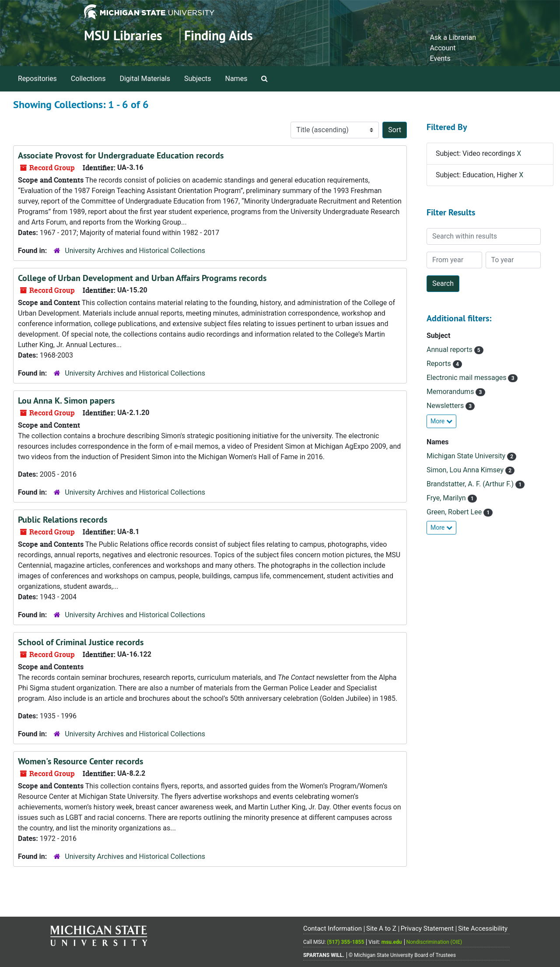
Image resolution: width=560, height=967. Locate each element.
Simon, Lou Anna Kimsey (466, 470)
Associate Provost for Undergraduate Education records (121, 155)
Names (236, 79)
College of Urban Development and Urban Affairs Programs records (142, 278)
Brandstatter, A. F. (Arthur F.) (471, 484)
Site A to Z (381, 928)
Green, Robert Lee (455, 512)
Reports (440, 364)
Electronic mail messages (467, 378)
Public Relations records (63, 520)
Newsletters (446, 406)
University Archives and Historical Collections (135, 251)
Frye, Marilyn (447, 498)
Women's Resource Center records (80, 761)
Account (443, 48)
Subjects (198, 79)
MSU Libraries (123, 36)
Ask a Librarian (453, 37)
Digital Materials (145, 79)
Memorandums (451, 392)
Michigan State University (467, 456)
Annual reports (450, 350)
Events (440, 58)
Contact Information (332, 928)
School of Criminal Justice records (81, 642)
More (441, 421)
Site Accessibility (483, 928)
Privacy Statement (427, 928)
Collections (88, 79)
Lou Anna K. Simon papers (66, 401)
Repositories (37, 79)
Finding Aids (219, 36)
